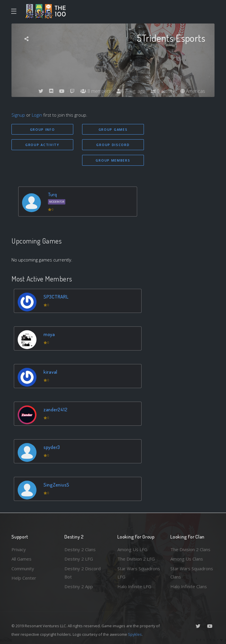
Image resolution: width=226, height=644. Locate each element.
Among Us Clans (187, 559)
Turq (53, 194)
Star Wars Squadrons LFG (139, 573)
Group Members (113, 160)
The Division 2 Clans (191, 549)
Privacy (19, 549)
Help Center (24, 578)
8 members (95, 91)
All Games (21, 559)
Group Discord (113, 145)
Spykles (135, 634)
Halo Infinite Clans (189, 586)
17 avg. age (131, 91)
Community (23, 568)
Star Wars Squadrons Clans (192, 573)
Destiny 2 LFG (79, 559)
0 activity (162, 91)
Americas (193, 91)
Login (37, 115)
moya (49, 334)
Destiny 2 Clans (80, 549)
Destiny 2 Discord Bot (83, 573)
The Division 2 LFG (136, 559)
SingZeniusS (56, 485)
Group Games (113, 129)
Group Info (43, 129)
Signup (18, 115)
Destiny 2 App (79, 586)
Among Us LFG (132, 549)
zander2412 (56, 409)
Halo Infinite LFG (134, 586)
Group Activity (42, 145)
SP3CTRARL (56, 297)
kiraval (50, 372)
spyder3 (52, 447)
